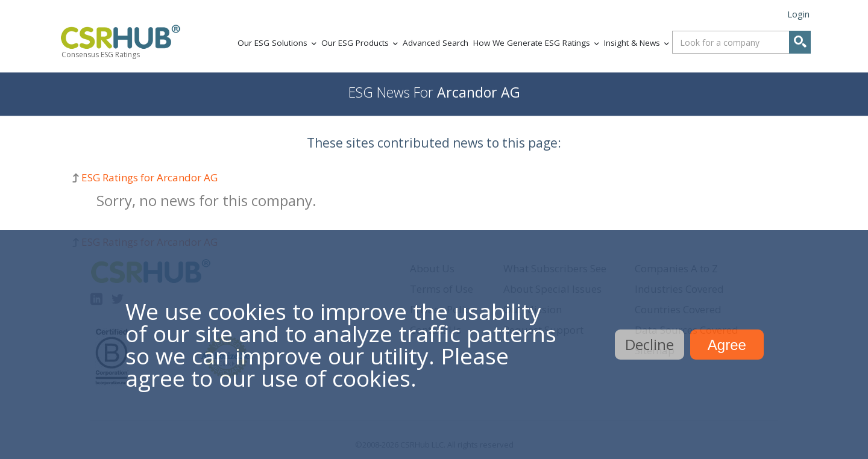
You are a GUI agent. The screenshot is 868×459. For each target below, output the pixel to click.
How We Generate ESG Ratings (532, 43)
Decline (649, 344)
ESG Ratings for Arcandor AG (149, 177)
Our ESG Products (355, 43)
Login (798, 14)
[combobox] (741, 42)
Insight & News (632, 43)
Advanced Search (436, 43)
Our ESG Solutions (272, 43)
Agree (727, 345)
